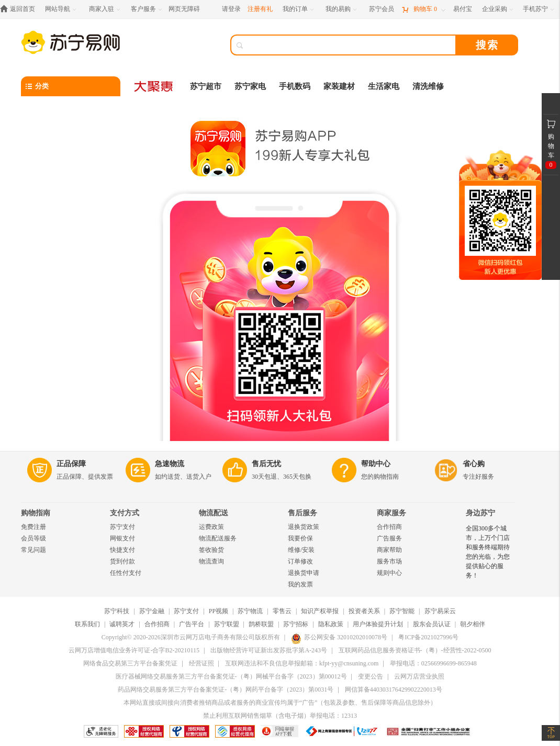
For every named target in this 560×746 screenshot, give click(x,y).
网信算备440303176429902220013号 (394, 690)
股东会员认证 (432, 624)
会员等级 (33, 538)
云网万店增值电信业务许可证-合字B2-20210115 (134, 650)
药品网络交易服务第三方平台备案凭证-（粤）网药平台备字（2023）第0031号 (226, 690)
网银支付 (122, 538)
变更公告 (371, 676)
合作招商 (389, 527)
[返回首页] (20, 9)
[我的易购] (342, 9)
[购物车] (423, 9)
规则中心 (389, 573)
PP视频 (219, 611)
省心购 (474, 464)
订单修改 (300, 561)
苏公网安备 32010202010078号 (339, 637)
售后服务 (303, 513)
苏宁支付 (122, 527)
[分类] (71, 86)
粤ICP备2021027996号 (428, 637)
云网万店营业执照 (419, 676)
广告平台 (192, 624)
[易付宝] (463, 9)
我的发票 (300, 584)
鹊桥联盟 (261, 624)
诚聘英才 (122, 624)
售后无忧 (266, 464)
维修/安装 (301, 550)
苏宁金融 (152, 611)
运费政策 (211, 527)
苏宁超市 (206, 86)
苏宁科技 (117, 611)
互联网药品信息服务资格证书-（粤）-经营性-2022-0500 (415, 650)
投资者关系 (364, 611)
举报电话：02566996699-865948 (433, 663)
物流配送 (214, 513)
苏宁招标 (296, 624)
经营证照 (201, 663)
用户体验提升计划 (378, 624)
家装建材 (339, 86)
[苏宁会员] (382, 9)
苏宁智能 (402, 611)
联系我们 (87, 624)
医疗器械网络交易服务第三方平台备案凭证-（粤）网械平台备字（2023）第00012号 (231, 676)
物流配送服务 (218, 538)
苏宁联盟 (227, 624)
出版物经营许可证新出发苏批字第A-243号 (269, 650)
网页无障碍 (184, 9)
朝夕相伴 (473, 624)
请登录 (231, 9)
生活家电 (384, 86)
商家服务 (391, 513)
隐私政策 (331, 624)
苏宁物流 (250, 611)
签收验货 (211, 550)
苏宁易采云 (440, 611)
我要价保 (300, 538)
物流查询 (211, 561)
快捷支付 (122, 550)
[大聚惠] (154, 86)
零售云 (282, 611)
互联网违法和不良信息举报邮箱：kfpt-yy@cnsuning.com (302, 663)
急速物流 (170, 464)
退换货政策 (304, 527)
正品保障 (71, 464)
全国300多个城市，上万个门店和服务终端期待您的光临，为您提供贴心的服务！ (488, 552)
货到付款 (122, 561)
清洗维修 (428, 86)
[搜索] (351, 45)
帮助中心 (376, 464)
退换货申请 (304, 573)
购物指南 (36, 513)
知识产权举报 (320, 611)
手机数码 (295, 86)
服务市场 (389, 561)
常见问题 (33, 550)
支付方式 (125, 513)
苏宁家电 (250, 86)
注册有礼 (260, 9)
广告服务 (389, 538)
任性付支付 (126, 573)
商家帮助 (389, 550)
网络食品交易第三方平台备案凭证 (130, 663)
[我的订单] (299, 9)
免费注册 (33, 527)
